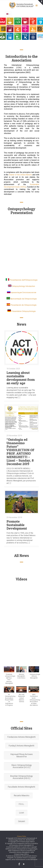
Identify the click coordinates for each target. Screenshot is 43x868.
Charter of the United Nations (20, 175)
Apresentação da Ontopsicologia (24, 299)
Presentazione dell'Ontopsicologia (24, 280)
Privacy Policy (22, 836)
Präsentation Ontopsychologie (24, 311)
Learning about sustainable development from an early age (21, 378)
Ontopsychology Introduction (23, 286)
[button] (9, 676)
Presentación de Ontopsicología (23, 305)
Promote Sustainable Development (17, 525)
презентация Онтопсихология (24, 292)
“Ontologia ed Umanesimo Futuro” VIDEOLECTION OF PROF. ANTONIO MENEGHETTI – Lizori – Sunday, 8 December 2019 (20, 452)
